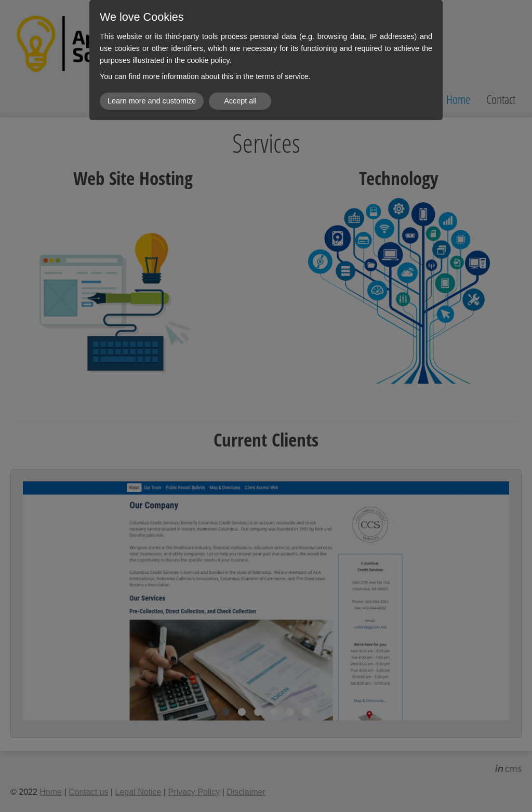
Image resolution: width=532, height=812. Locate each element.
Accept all (240, 101)
